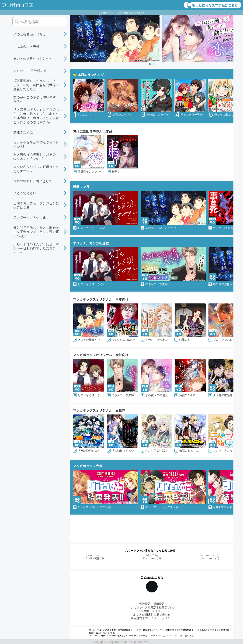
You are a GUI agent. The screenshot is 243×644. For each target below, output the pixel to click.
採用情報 (159, 604)
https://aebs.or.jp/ (167, 635)
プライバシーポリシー (159, 618)
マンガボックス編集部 (142, 607)
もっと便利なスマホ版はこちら (212, 5)
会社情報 (145, 604)
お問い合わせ (162, 614)
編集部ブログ (167, 607)
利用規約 (136, 618)
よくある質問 (142, 614)
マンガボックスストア (152, 611)
